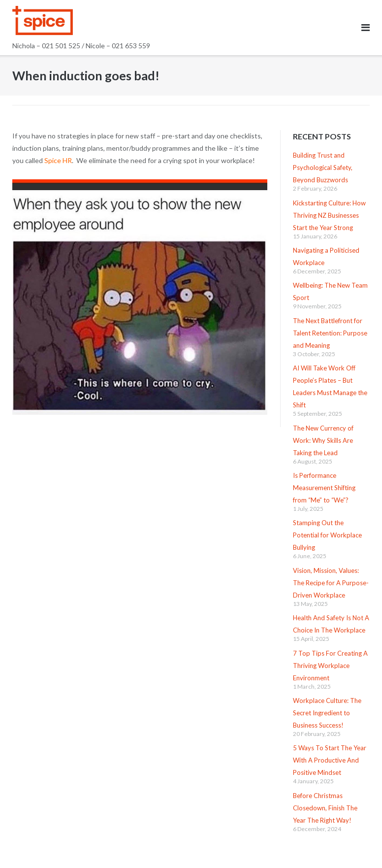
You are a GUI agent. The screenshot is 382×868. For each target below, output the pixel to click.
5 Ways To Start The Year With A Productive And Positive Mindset (330, 760)
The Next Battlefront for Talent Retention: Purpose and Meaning (330, 333)
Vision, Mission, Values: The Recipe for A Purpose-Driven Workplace (331, 583)
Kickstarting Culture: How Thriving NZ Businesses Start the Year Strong (329, 215)
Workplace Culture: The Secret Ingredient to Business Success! (327, 713)
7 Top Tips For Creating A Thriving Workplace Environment (330, 666)
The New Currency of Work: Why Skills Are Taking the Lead (323, 440)
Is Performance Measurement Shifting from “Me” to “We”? (324, 488)
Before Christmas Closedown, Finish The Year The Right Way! (325, 808)
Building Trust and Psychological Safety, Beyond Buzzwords (323, 167)
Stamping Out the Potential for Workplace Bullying (327, 535)
